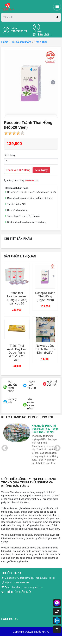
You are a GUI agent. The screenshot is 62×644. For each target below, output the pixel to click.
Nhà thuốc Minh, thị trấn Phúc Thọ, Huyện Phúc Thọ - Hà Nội (45, 429)
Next (57, 448)
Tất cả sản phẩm (21, 42)
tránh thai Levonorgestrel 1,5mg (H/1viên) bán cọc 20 (17, 298)
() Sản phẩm (42, 35)
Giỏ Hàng (37, 31)
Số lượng (9, 155)
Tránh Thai (40, 42)
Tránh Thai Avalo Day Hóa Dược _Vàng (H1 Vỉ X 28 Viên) (17, 353)
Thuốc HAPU (41, 632)
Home (5, 42)
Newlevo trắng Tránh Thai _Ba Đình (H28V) (45, 349)
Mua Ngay (42, 170)
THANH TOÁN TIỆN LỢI (32, 385)
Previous (5, 448)
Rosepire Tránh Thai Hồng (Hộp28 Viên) (45, 296)
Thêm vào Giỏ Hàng (18, 170)
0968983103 (19, 31)
